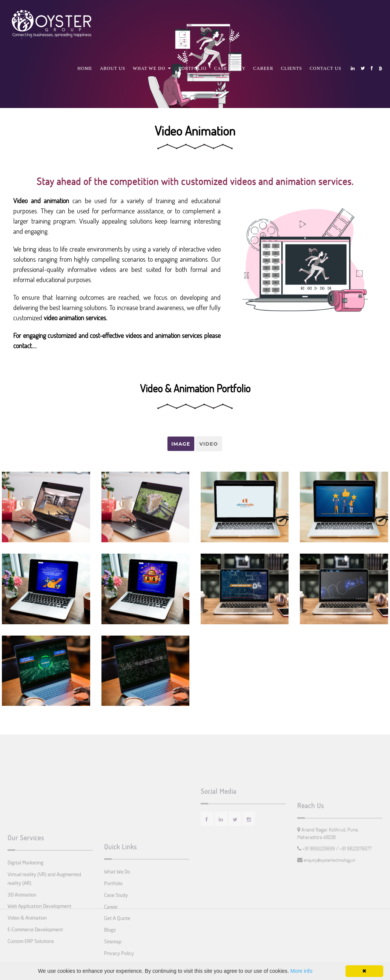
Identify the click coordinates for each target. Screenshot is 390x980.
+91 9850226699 (319, 868)
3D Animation (22, 928)
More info (301, 971)
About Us (113, 68)
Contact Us (326, 68)
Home (85, 68)
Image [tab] (181, 444)
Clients (292, 68)
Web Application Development (39, 940)
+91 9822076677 (356, 868)
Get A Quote (117, 956)
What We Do (152, 68)
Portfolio (192, 68)
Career (263, 68)
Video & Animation (27, 952)
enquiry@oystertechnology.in (329, 879)
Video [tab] (209, 444)
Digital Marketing (25, 896)
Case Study (230, 68)
